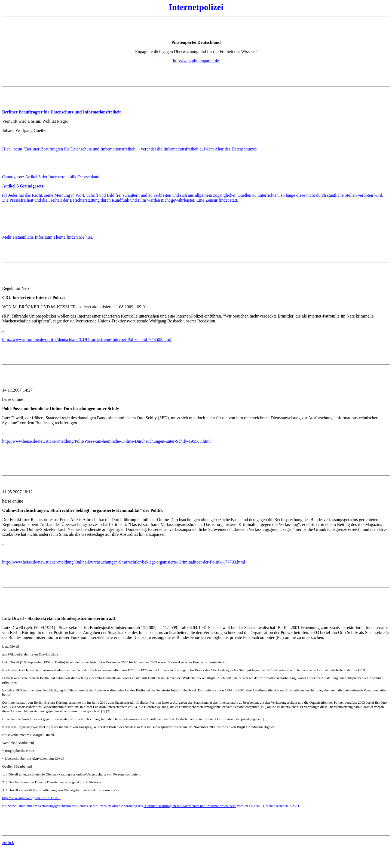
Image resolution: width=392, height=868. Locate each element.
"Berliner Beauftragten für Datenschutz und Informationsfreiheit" (190, 806)
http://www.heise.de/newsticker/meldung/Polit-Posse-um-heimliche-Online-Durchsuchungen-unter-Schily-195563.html (106, 441)
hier (89, 237)
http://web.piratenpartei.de (196, 61)
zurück (8, 843)
